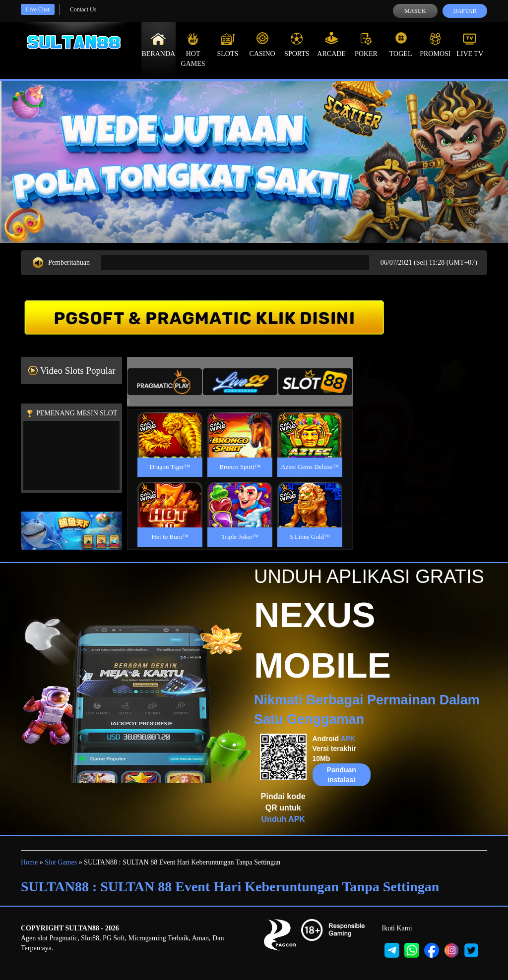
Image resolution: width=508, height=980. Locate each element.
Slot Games (61, 862)
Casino (262, 45)
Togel (401, 45)
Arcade (331, 45)
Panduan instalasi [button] (342, 775)
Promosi (435, 45)
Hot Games (193, 50)
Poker (366, 45)
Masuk (415, 11)
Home (29, 862)
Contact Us (83, 9)
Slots (227, 45)
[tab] (165, 382)
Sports (297, 45)
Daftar (465, 11)
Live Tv (470, 45)
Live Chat (38, 9)
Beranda (159, 45)
